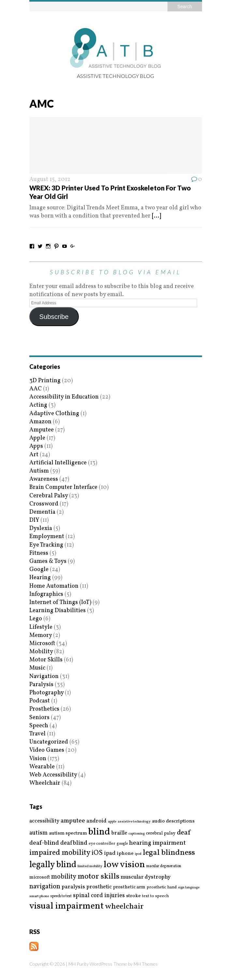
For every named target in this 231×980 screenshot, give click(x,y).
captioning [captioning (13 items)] (137, 834)
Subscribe (54, 317)
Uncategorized (49, 742)
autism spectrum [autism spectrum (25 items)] (68, 833)
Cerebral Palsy (49, 496)
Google (39, 570)
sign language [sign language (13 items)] (189, 888)
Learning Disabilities (58, 611)
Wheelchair (45, 783)
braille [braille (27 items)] (119, 833)
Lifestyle (41, 627)
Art (34, 455)
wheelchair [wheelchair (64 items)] (124, 907)
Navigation (44, 677)
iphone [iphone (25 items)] (125, 853)
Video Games (47, 750)
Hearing (40, 578)
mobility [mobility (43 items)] (64, 877)
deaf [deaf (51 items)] (184, 833)
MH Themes (146, 964)
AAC (36, 389)
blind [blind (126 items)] (99, 832)
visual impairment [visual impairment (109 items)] (67, 906)
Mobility (41, 652)
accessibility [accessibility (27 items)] (44, 821)
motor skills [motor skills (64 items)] (98, 877)
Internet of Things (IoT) (60, 603)
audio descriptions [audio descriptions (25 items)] (173, 821)
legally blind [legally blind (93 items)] (53, 865)
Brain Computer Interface (63, 487)
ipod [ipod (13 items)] (138, 854)
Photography (46, 693)
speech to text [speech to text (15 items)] (61, 896)
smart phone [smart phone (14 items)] (39, 896)
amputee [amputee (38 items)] (73, 821)
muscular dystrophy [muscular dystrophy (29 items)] (145, 877)
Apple (37, 438)
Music (37, 668)
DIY (34, 520)
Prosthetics (44, 709)
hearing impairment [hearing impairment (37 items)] (157, 843)
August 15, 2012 (50, 180)
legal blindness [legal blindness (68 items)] (169, 853)
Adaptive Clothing (54, 414)
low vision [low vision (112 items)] (124, 865)
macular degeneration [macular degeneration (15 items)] (164, 866)
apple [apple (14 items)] (112, 822)
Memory (41, 635)
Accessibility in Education (64, 397)
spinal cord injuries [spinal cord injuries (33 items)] (99, 896)
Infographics (46, 594)
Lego (36, 619)
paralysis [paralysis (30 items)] (73, 887)
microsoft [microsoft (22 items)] (40, 878)
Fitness (39, 553)
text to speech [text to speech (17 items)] (155, 896)
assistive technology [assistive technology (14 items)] (134, 822)
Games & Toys (48, 561)
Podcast (40, 701)
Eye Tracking (46, 545)
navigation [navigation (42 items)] (45, 887)
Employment (47, 537)
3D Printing (45, 381)
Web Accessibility (53, 775)
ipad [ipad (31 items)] (110, 853)
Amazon (40, 422)
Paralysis (41, 685)
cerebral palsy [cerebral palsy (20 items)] (161, 833)
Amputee (42, 430)
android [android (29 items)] (96, 821)
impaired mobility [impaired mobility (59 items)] (60, 853)
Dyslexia (41, 528)
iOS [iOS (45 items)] (97, 853)
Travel (37, 734)
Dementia (42, 512)
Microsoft (42, 644)
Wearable (42, 767)
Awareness (44, 479)
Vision (38, 759)
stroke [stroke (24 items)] (133, 896)
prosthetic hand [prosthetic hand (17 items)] (162, 888)
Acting (38, 405)
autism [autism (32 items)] (38, 833)
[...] (156, 216)
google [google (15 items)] (122, 844)
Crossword (44, 504)
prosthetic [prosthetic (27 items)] (99, 887)
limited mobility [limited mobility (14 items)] (90, 866)
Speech (39, 726)
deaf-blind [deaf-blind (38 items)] (44, 843)
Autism (39, 471)
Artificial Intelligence (58, 463)
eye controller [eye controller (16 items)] (102, 844)
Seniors (39, 718)
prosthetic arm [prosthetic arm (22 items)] (129, 887)
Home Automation (54, 586)
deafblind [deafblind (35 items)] (74, 843)
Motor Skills (46, 660)
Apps (36, 446)
